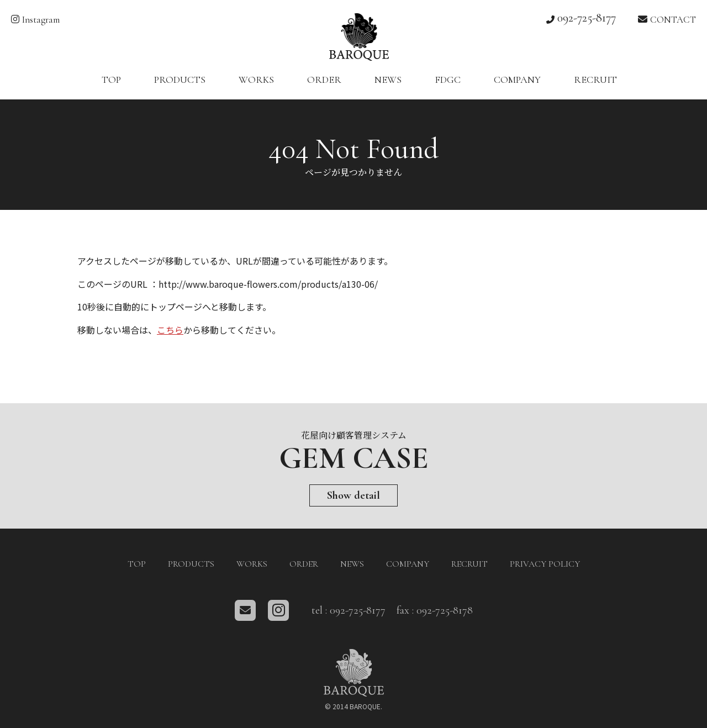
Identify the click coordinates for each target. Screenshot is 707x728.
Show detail (353, 495)
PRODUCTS (180, 80)
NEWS (388, 80)
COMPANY (517, 80)
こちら (170, 330)
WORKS (256, 80)
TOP (111, 80)
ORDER (324, 80)
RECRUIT (595, 80)
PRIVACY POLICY (545, 564)
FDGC (448, 80)
